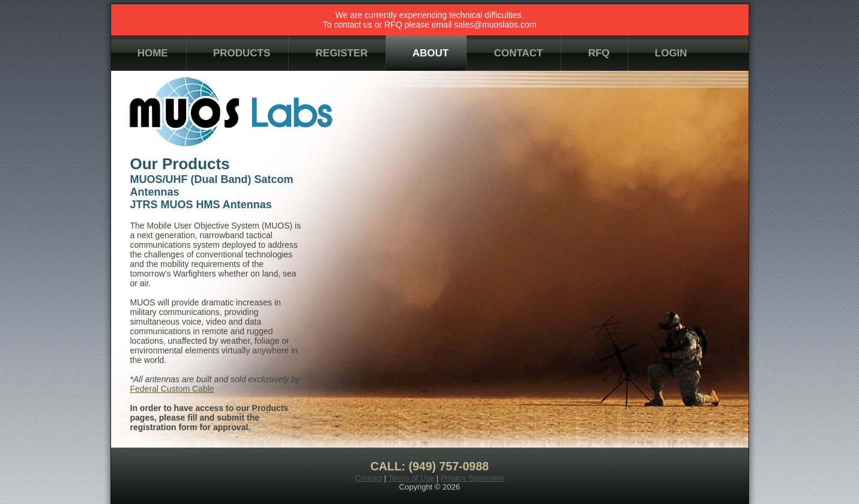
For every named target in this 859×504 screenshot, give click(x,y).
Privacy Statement (472, 478)
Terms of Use (411, 478)
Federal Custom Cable (172, 389)
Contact (369, 478)
